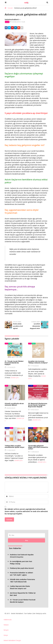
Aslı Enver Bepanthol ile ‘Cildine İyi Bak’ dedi (23, 594)
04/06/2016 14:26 (18, 22)
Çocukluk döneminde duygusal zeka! (35, 326)
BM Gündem (31, 386)
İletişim (6, 630)
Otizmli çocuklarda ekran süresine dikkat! (14, 404)
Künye (6, 635)
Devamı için (15, 378)
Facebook (6, 28)
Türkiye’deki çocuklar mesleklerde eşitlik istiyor (15, 447)
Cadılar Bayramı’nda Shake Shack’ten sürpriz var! (20, 588)
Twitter (9, 28)
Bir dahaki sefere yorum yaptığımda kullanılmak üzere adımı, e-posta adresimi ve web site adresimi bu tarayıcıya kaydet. (26, 512)
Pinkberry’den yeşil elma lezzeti (22, 568)
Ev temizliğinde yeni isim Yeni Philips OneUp (21, 563)
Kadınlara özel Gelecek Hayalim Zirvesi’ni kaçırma (22, 556)
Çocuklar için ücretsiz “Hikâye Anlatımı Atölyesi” (38, 362)
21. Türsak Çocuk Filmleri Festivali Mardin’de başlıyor (14, 363)
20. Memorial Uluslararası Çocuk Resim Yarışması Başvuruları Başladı (38, 405)
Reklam (6, 625)
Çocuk (10, 8)
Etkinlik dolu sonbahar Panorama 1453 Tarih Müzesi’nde (22, 581)
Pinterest (12, 28)
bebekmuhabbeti (12, 20)
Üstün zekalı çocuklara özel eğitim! (18, 326)
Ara (26, 541)
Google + (18, 28)
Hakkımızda (8, 620)
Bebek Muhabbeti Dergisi (12, 641)
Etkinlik (10, 344)
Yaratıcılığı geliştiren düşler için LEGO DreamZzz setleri (38, 447)
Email (21, 28)
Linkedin (15, 28)
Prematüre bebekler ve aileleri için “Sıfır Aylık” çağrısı (21, 574)
